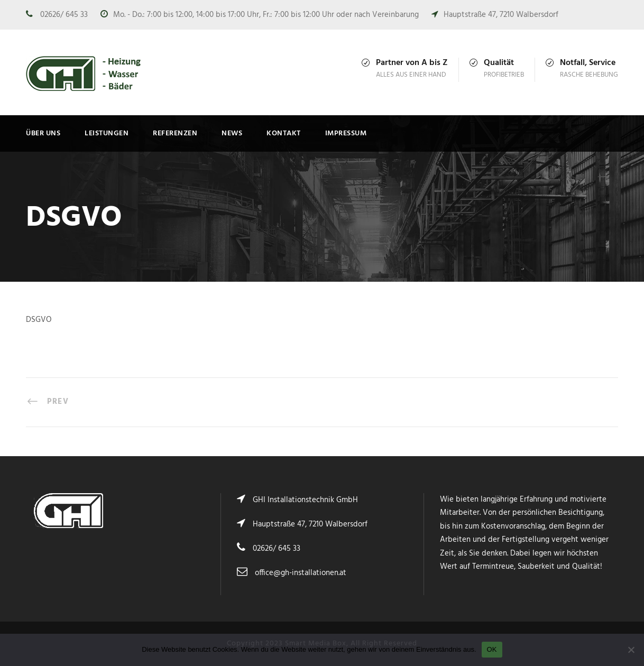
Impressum (346, 133)
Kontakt (284, 133)
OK (492, 649)
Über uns (43, 133)
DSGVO (39, 320)
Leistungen (107, 133)
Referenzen (175, 133)
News (232, 133)
